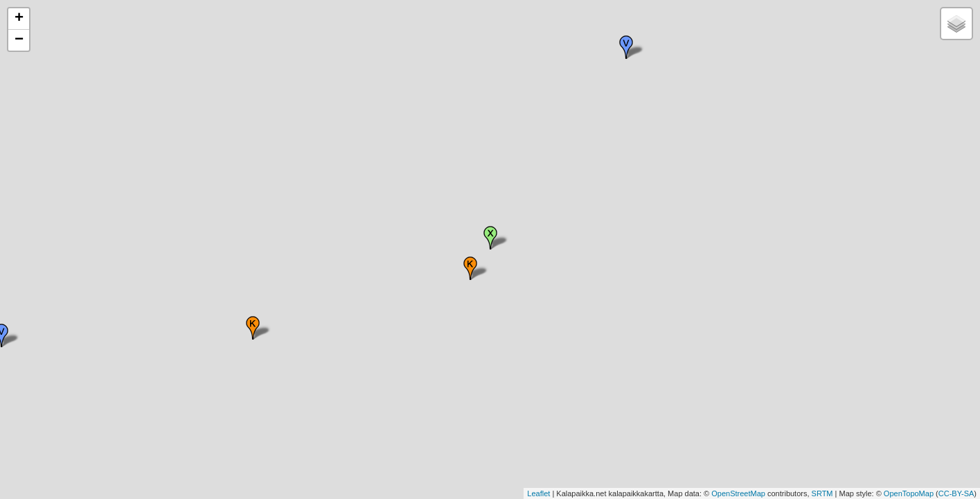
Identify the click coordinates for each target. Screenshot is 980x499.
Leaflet (538, 493)
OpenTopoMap (909, 493)
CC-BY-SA (956, 493)
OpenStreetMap (738, 493)
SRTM (822, 493)
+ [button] (19, 19)
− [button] (19, 40)
